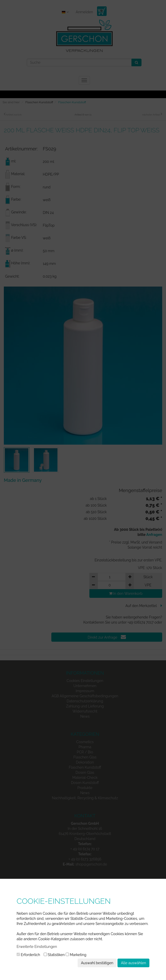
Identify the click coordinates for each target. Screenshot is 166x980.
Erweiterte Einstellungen (37, 947)
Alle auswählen (133, 963)
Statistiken (54, 955)
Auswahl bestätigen (97, 963)
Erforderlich (28, 955)
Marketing (76, 955)
